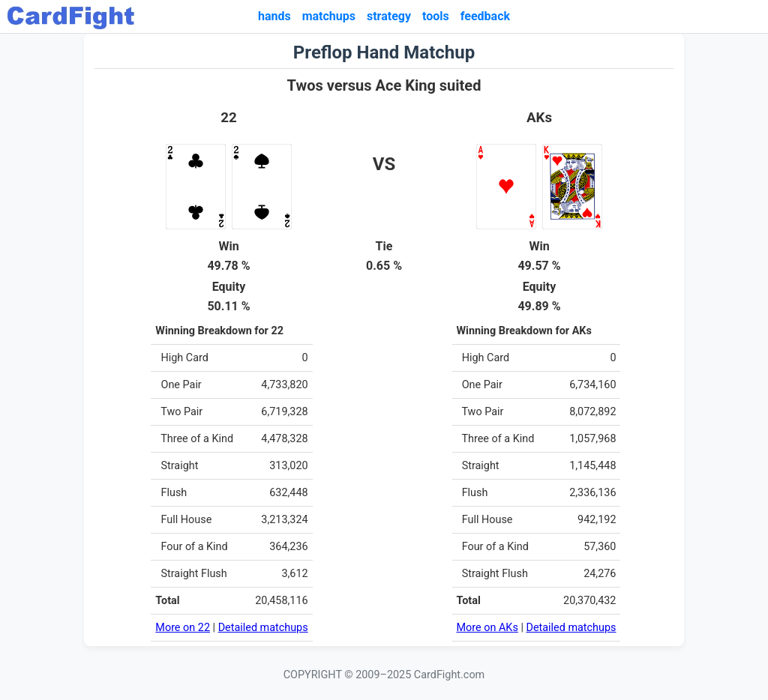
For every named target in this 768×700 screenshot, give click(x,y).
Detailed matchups (263, 628)
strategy (389, 16)
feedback (485, 16)
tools (436, 16)
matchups (329, 16)
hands (274, 16)
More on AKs (487, 628)
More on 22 (183, 628)
